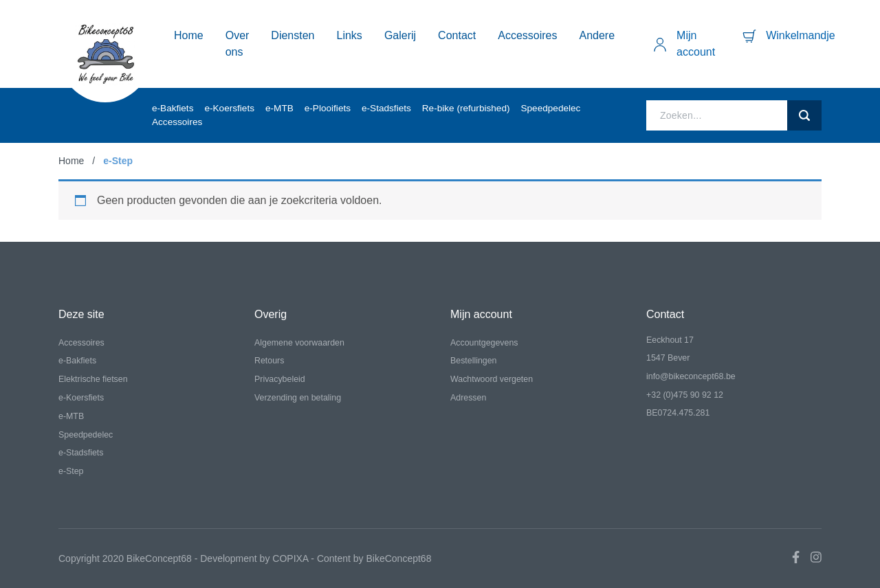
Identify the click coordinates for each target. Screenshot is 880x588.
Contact (457, 35)
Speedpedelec (550, 108)
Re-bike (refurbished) (466, 108)
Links (350, 35)
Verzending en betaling (298, 398)
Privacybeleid (280, 379)
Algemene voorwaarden (299, 343)
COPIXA (290, 558)
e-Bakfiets (173, 108)
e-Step (71, 471)
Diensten (293, 35)
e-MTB (279, 108)
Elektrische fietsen (93, 379)
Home (189, 35)
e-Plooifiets (328, 108)
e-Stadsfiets (386, 108)
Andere (597, 35)
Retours (269, 361)
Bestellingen (474, 361)
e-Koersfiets (229, 108)
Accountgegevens (484, 343)
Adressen (468, 398)
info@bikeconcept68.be (691, 376)
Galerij (400, 35)
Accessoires (527, 35)
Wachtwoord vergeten (492, 379)
